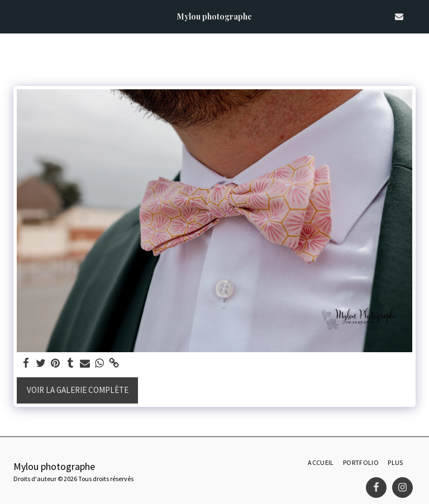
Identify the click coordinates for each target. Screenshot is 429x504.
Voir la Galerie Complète (78, 390)
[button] (12, 16)
